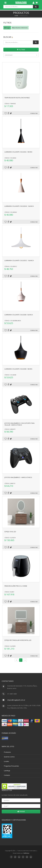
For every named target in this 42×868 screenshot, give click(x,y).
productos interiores (20, 28)
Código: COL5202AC (11, 212)
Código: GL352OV (10, 538)
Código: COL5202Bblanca (13, 321)
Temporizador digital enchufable (17, 98)
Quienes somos (9, 757)
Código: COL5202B (10, 375)
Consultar (34, 113)
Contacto (7, 775)
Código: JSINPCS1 (10, 483)
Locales (6, 761)
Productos (7, 752)
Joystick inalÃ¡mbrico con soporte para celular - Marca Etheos (19, 424)
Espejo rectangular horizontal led (18, 640)
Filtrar (21, 50)
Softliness (26, 853)
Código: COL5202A (10, 158)
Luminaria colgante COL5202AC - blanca (19, 206)
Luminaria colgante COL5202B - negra (18, 369)
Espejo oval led (10, 532)
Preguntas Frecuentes (11, 766)
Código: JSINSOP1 (10, 429)
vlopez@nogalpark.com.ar (16, 700)
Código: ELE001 (9, 592)
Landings (7, 771)
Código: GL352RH (10, 646)
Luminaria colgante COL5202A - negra (18, 152)
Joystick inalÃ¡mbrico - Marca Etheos (18, 477)
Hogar (7, 28)
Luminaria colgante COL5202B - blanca (19, 315)
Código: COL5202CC (11, 266)
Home (16, 16)
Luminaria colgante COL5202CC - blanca (19, 260)
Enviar (21, 811)
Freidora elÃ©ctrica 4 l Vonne (16, 586)
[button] (21, 55)
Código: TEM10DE (10, 104)
